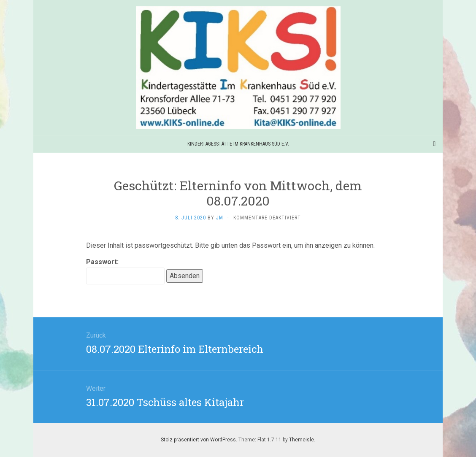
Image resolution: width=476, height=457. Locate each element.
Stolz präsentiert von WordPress (198, 440)
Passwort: (125, 271)
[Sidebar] (42, 144)
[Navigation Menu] (434, 144)
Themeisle (302, 440)
